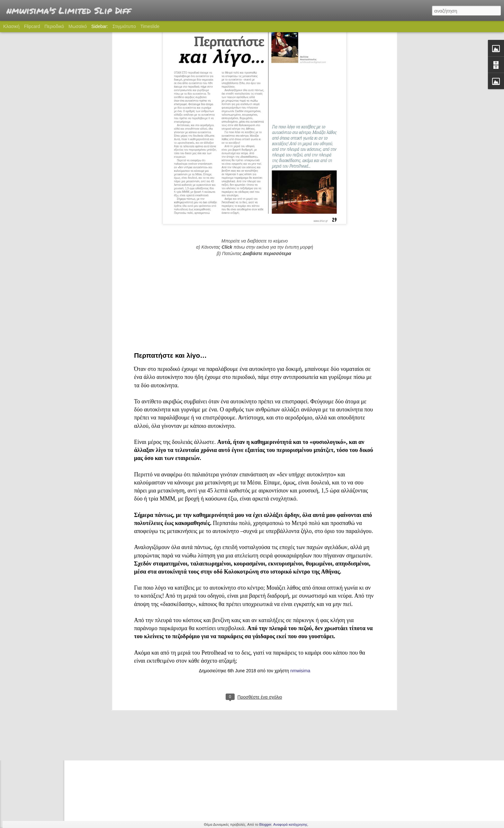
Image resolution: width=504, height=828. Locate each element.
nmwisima (300, 558)
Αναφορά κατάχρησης (290, 824)
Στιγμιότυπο (124, 26)
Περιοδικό (54, 26)
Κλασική (11, 26)
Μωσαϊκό (78, 26)
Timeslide (150, 26)
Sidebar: (100, 26)
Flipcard (32, 26)
